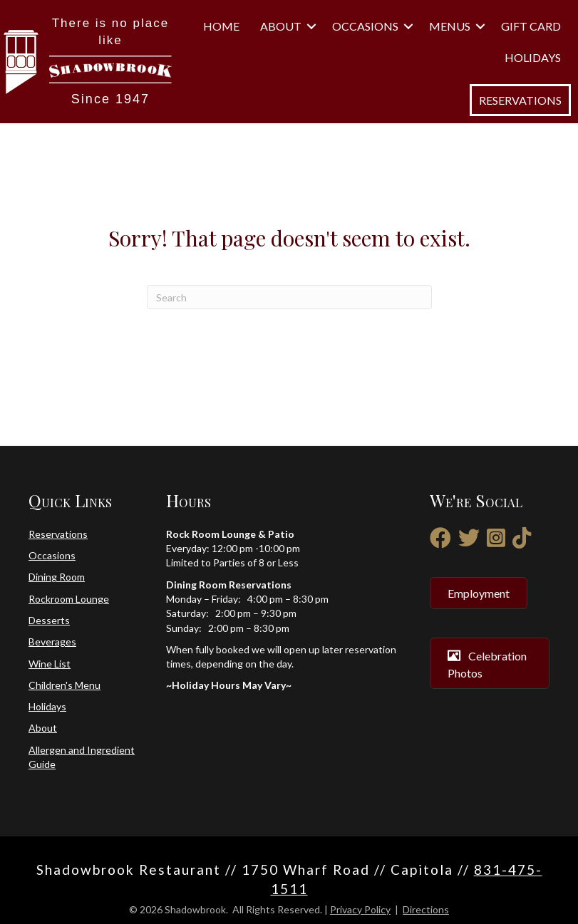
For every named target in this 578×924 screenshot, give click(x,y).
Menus (450, 26)
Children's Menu (64, 685)
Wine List (50, 664)
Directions (426, 909)
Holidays (533, 57)
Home (221, 26)
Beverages (52, 642)
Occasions (365, 26)
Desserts (49, 620)
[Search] (289, 297)
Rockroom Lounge (69, 599)
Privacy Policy (360, 909)
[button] (311, 26)
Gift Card (531, 26)
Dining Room (57, 577)
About (281, 26)
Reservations (58, 534)
